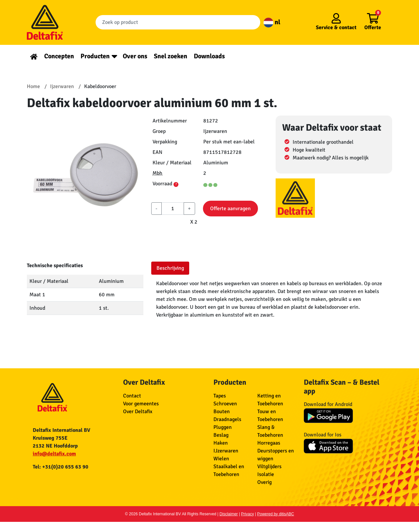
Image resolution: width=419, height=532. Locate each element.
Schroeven (225, 404)
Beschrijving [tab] (170, 268)
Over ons (135, 56)
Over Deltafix (138, 412)
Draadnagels (227, 419)
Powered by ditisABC (276, 514)
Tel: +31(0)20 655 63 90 (61, 467)
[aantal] (173, 209)
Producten (95, 56)
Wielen (221, 459)
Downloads (209, 56)
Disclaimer (229, 514)
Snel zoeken (171, 56)
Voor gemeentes (141, 404)
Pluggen (223, 427)
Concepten (59, 56)
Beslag (221, 435)
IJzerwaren (226, 451)
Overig (264, 482)
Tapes (220, 396)
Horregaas (269, 443)
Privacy (247, 514)
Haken (221, 443)
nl (272, 22)
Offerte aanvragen (230, 209)
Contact (132, 396)
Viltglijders (269, 467)
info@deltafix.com (54, 454)
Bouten (222, 412)
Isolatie (266, 474)
